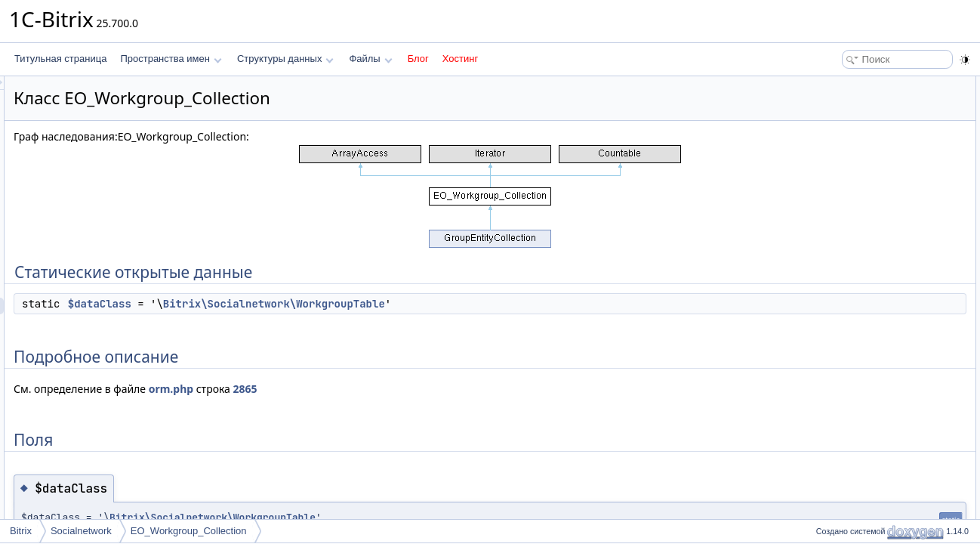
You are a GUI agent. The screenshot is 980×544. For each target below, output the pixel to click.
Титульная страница (60, 59)
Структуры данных (285, 59)
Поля (823, 134)
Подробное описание (856, 118)
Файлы (370, 59)
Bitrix (21, 531)
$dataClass (288, 304)
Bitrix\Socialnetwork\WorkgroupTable (463, 304)
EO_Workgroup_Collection (189, 531)
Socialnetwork (81, 531)
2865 (434, 389)
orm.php (360, 389)
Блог (418, 59)
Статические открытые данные (877, 85)
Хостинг (460, 59)
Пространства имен (171, 59)
